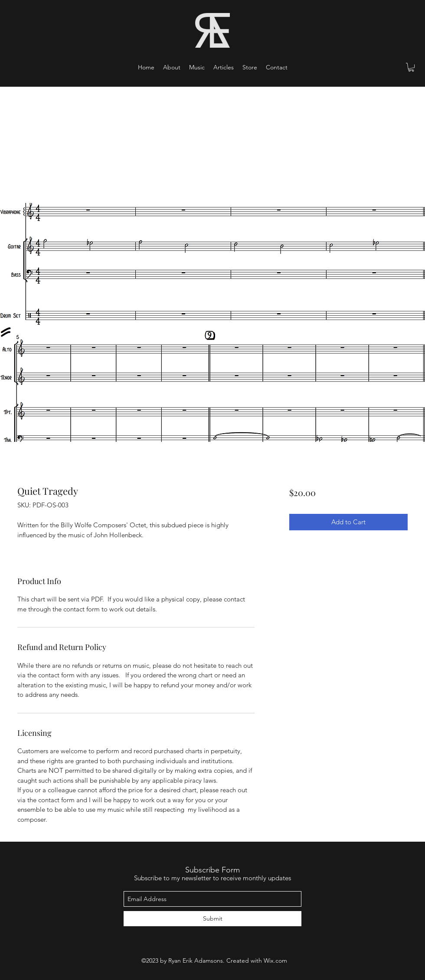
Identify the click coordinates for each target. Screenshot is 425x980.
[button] (197, 67)
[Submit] (212, 919)
